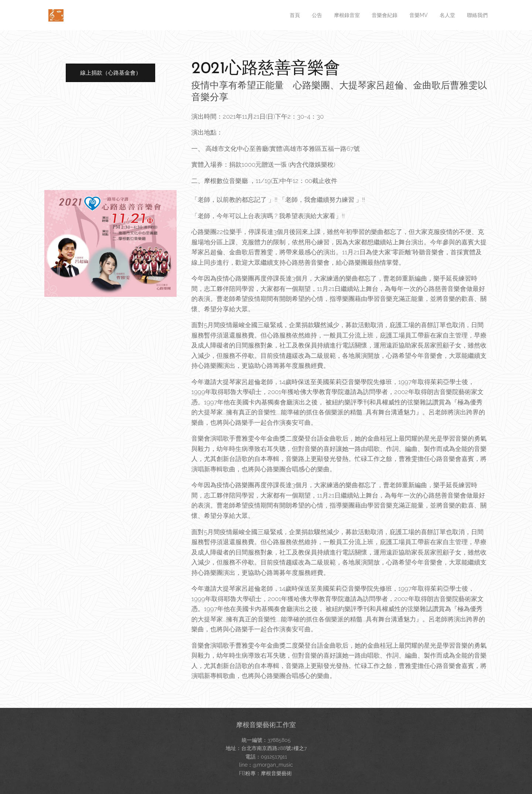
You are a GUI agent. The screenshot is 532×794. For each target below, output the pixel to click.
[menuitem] (279, 15)
